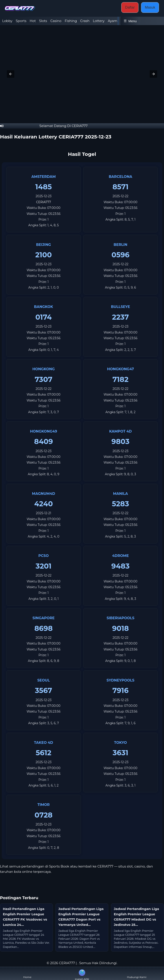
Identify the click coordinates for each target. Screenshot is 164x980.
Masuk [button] (150, 7)
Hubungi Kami (137, 974)
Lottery (99, 21)
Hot (33, 21)
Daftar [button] (130, 7)
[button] (11, 74)
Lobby (7, 21)
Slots (43, 21)
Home (27, 974)
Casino (56, 21)
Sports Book (60, 866)
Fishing (71, 21)
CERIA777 (44, 202)
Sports (21, 21)
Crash (85, 21)
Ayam (113, 21)
